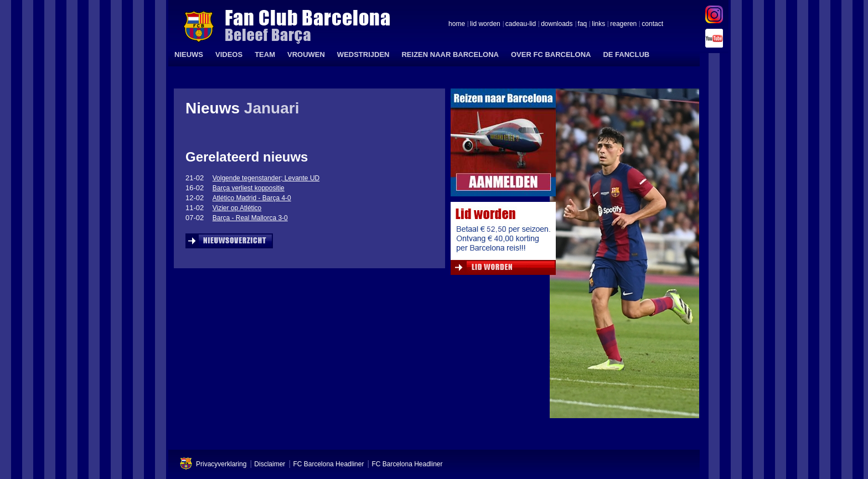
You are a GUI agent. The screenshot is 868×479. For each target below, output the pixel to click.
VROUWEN (306, 54)
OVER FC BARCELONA (551, 54)
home (457, 24)
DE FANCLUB (626, 54)
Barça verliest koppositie (249, 188)
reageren (623, 24)
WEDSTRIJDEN (363, 54)
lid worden (485, 24)
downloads (557, 24)
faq (583, 24)
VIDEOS (229, 54)
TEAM (265, 54)
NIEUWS (189, 54)
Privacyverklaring (221, 464)
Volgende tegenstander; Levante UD (266, 178)
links (598, 24)
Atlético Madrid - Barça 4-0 (252, 198)
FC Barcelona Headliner (328, 464)
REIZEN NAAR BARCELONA (450, 54)
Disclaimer (270, 464)
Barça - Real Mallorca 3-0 (250, 218)
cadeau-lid (521, 24)
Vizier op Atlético (237, 208)
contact (652, 24)
